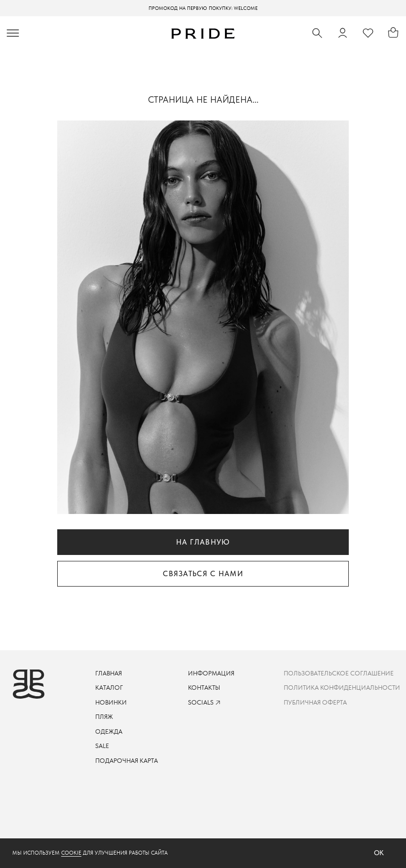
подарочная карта (127, 761)
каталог (109, 688)
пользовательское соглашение (339, 673)
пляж (104, 717)
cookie (71, 853)
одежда (109, 731)
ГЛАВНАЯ (109, 673)
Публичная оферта (315, 702)
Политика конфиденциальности (342, 688)
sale (102, 746)
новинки (111, 702)
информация (211, 673)
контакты (204, 688)
